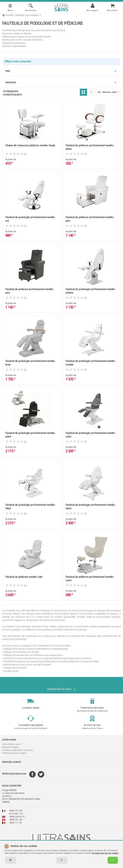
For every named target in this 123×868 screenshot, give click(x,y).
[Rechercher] (31, 7)
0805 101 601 (16, 811)
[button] (31, 740)
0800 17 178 (16, 823)
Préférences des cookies (14, 753)
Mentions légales (11, 747)
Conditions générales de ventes (18, 750)
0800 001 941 (16, 820)
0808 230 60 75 (17, 817)
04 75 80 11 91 (16, 814)
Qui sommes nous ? (12, 744)
